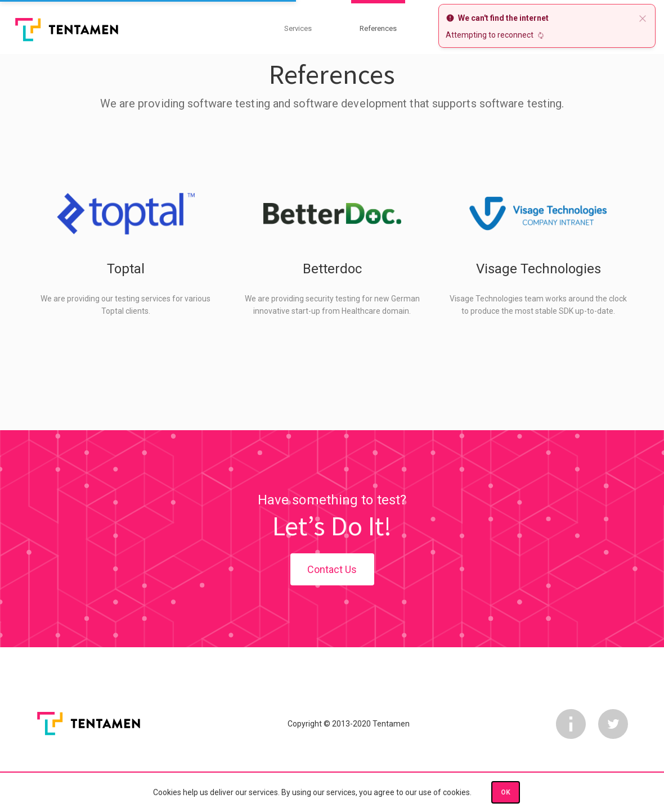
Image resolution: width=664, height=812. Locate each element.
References (378, 28)
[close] (643, 18)
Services (298, 28)
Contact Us (332, 569)
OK (506, 792)
